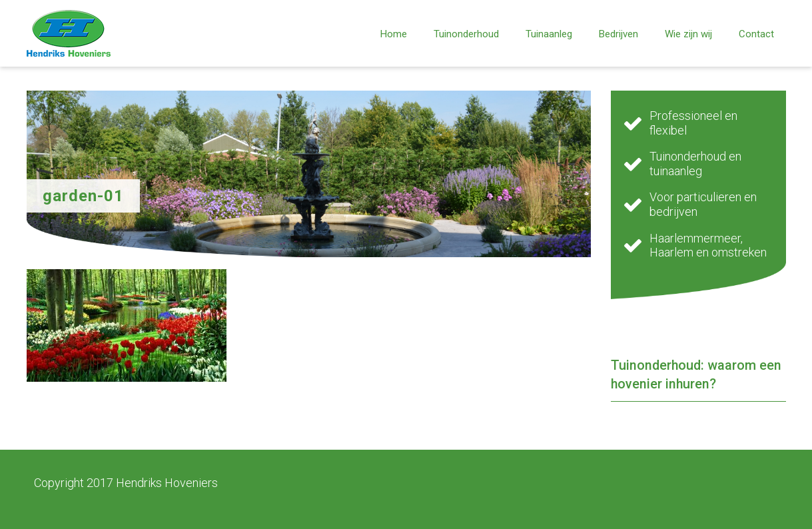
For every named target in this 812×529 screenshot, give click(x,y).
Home (394, 34)
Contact (756, 34)
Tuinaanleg (549, 34)
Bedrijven (618, 34)
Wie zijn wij (688, 34)
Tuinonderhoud (466, 34)
